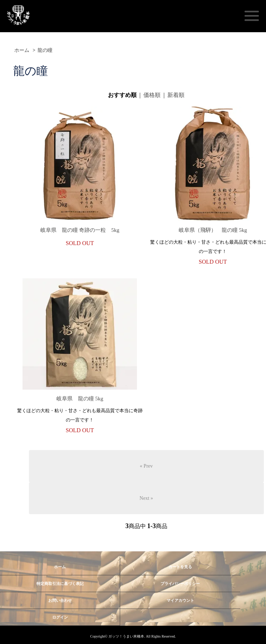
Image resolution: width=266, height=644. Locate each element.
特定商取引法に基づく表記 (60, 584)
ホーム (22, 50)
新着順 (176, 95)
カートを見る (180, 567)
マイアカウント (180, 600)
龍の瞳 (45, 50)
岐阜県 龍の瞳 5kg (80, 399)
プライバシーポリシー (180, 584)
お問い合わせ (60, 600)
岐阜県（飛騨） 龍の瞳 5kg (213, 230)
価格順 (152, 95)
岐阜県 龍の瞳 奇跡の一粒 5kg (80, 230)
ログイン (60, 617)
